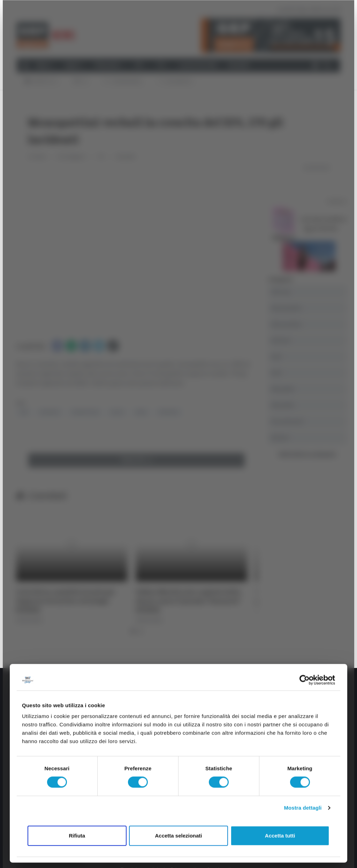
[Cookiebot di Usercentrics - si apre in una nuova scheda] (305, 680)
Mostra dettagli (303, 808)
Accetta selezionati (178, 835)
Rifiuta (77, 835)
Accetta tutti (280, 835)
